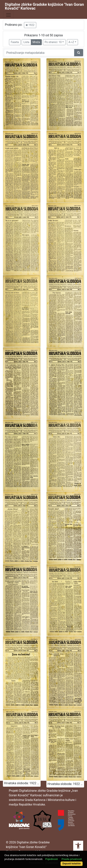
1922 (30, 25)
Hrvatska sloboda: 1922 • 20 (66, 784)
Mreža (36, 42)
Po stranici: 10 (53, 42)
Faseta (15, 42)
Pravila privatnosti (72, 859)
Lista (26, 42)
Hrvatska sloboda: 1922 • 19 (22, 783)
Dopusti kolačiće (72, 864)
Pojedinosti (51, 859)
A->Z (71, 42)
